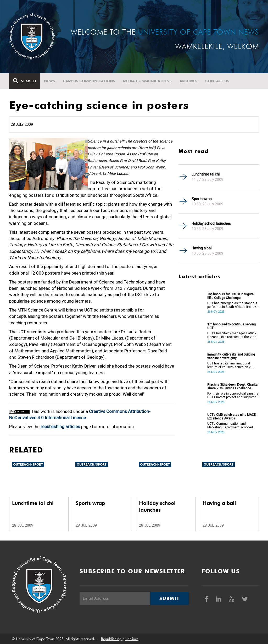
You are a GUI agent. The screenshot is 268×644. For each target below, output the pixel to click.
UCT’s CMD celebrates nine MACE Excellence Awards (231, 417)
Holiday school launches (211, 223)
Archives (188, 81)
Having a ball (202, 248)
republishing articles (60, 427)
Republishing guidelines (120, 639)
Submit (169, 598)
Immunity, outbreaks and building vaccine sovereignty (231, 356)
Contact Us (217, 81)
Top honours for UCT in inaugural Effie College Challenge (231, 296)
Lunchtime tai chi (206, 174)
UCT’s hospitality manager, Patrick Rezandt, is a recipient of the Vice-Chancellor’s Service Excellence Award (232, 335)
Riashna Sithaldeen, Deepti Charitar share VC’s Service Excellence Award (233, 386)
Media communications (147, 81)
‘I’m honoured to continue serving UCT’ (231, 326)
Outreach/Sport (28, 464)
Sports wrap (202, 199)
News (49, 81)
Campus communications (89, 81)
